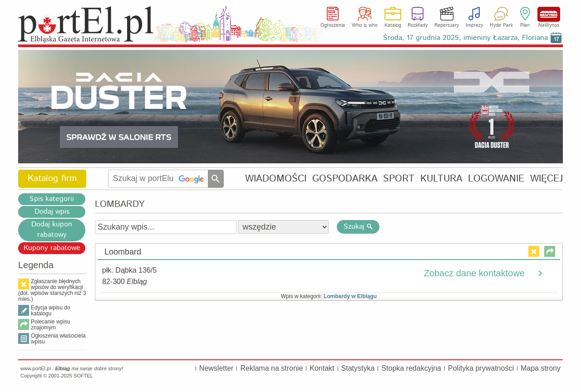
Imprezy (474, 25)
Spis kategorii (52, 199)
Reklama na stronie (271, 368)
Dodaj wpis (52, 212)
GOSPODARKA (345, 179)
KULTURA (441, 179)
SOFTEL (83, 376)
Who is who (365, 25)
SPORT (399, 179)
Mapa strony (541, 368)
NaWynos (549, 14)
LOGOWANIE (496, 179)
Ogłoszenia (333, 25)
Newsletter (217, 368)
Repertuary (447, 25)
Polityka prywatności (481, 368)
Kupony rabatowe (52, 248)
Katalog (393, 25)
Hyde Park (501, 25)
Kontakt (322, 368)
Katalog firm (52, 179)
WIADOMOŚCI (276, 179)
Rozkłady (418, 25)
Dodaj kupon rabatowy (52, 230)
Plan (525, 25)
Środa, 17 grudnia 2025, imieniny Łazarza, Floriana (465, 38)
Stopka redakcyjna (411, 368)
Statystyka (358, 368)
